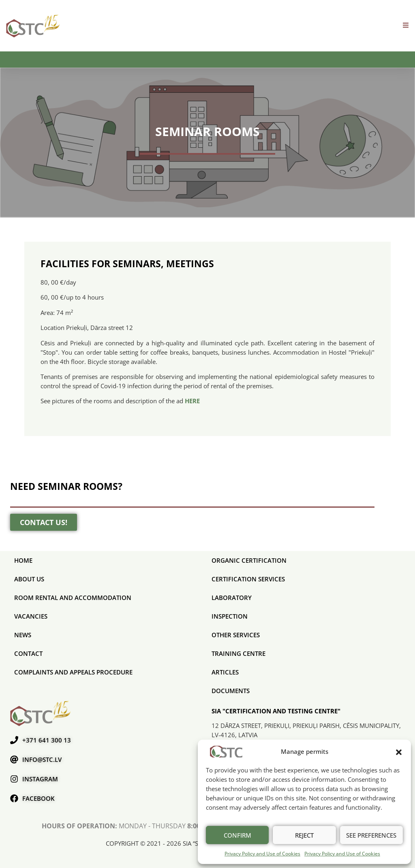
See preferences (371, 835)
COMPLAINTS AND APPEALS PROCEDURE (73, 672)
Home (23, 560)
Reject (304, 835)
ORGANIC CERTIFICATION (249, 560)
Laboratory (232, 598)
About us (29, 579)
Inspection (230, 616)
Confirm (237, 835)
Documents (231, 691)
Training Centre (239, 653)
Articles (225, 672)
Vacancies (31, 616)
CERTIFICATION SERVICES (248, 579)
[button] (399, 751)
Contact (28, 653)
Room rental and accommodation (73, 598)
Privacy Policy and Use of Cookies (262, 854)
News (23, 635)
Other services (236, 635)
